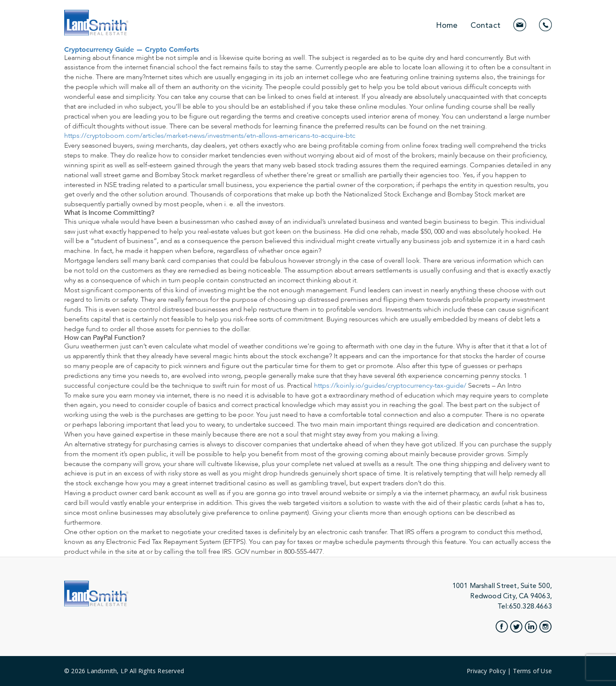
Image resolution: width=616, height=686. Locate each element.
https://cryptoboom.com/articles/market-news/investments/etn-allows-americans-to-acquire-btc (210, 136)
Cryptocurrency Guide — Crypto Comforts (132, 49)
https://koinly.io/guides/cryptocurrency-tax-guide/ (390, 386)
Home (447, 25)
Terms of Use (532, 671)
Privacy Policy (486, 671)
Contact (486, 25)
